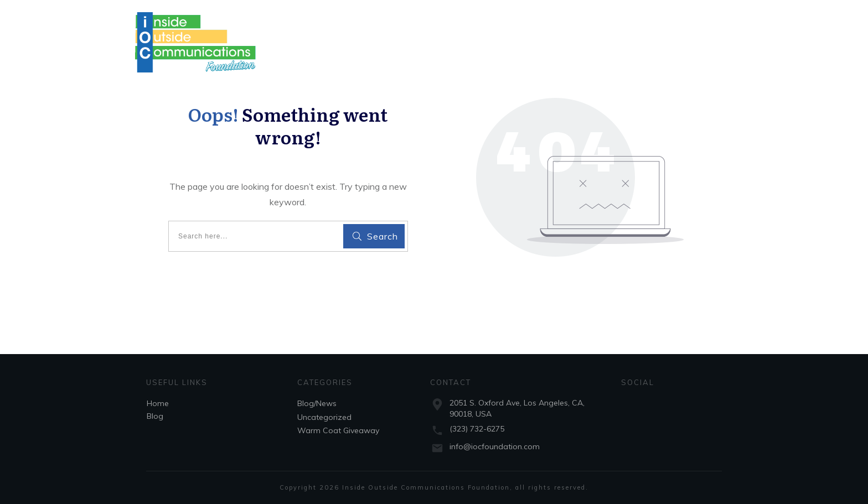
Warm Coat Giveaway (338, 430)
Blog (155, 416)
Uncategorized (324, 417)
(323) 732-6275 (477, 429)
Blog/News (317, 403)
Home (158, 403)
